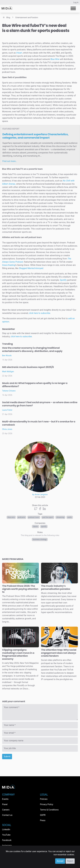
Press (43, 820)
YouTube (6, 835)
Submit (7, 756)
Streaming (60, 517)
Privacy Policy (47, 804)
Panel (5, 804)
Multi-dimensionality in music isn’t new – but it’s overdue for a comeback (39, 423)
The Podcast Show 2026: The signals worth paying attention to (20, 589)
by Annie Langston (40, 494)
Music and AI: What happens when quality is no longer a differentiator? (35, 385)
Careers (6, 810)
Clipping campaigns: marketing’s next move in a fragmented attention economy (18, 654)
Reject (70, 861)
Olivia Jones (7, 429)
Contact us (7, 815)
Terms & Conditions (49, 810)
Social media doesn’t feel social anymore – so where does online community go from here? (40, 404)
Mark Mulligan (8, 372)
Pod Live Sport (48, 517)
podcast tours (34, 517)
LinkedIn (6, 829)
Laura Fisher (7, 410)
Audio (70, 517)
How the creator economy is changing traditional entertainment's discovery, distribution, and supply (32, 349)
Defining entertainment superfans (35, 136)
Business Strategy (40, 539)
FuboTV (35, 527)
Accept (60, 861)
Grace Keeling (9, 265)
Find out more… (10, 161)
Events (5, 799)
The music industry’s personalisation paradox (56, 587)
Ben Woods (7, 356)
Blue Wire (11, 517)
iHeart (19, 53)
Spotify (44, 527)
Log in (76, 2)
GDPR (43, 815)
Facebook (7, 840)
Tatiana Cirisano (9, 391)
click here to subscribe (40, 313)
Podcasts (21, 517)
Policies (44, 799)
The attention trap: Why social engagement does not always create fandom (59, 653)
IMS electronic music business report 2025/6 (28, 367)
